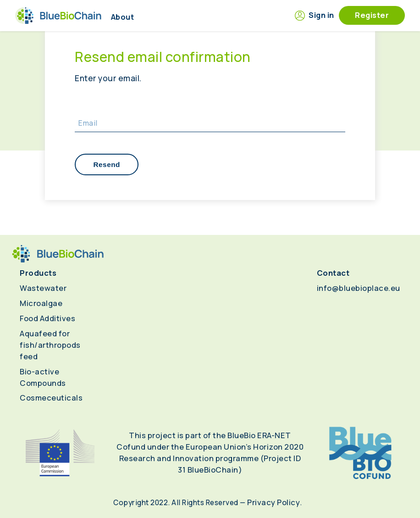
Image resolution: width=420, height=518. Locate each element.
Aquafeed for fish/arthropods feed (50, 345)
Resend (106, 164)
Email (88, 123)
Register (372, 15)
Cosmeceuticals (51, 398)
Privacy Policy (274, 502)
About (123, 17)
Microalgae (41, 303)
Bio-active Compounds (43, 377)
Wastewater (43, 288)
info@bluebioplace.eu (359, 288)
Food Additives (47, 318)
